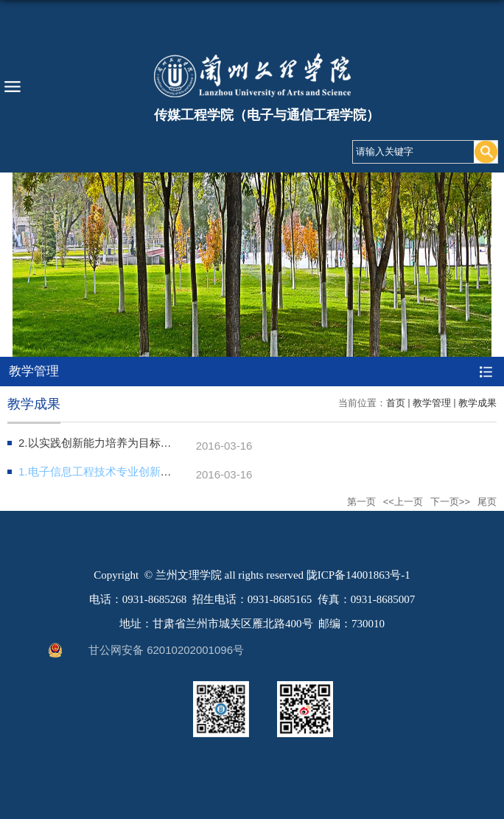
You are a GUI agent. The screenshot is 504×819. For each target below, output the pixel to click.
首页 (396, 403)
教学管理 (432, 403)
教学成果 (477, 403)
